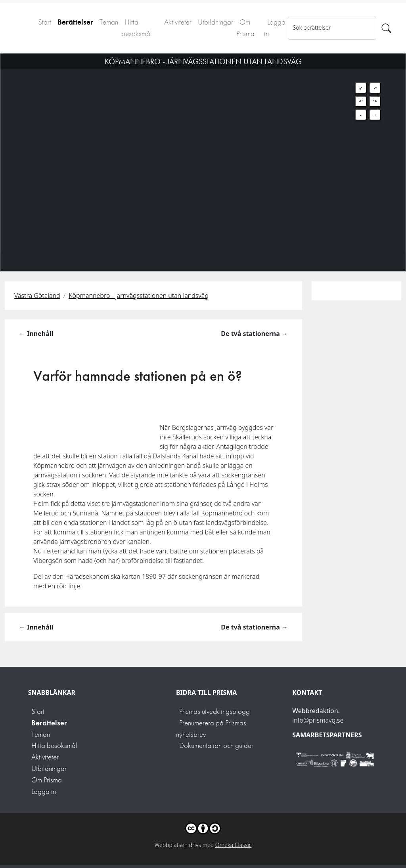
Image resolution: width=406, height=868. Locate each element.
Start (45, 22)
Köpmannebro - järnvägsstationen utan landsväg (139, 296)
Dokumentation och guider (216, 745)
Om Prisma (245, 28)
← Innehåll (36, 334)
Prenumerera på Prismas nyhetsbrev (211, 729)
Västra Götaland (37, 296)
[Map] (203, 153)
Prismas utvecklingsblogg (214, 711)
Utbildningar (215, 22)
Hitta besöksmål (137, 28)
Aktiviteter (178, 22)
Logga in (275, 28)
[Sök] (386, 28)
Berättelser (75, 22)
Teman (109, 22)
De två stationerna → (254, 334)
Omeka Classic (234, 845)
